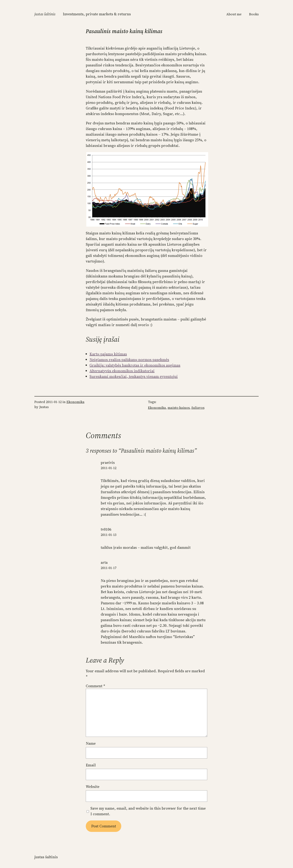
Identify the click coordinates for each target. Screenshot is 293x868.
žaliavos (198, 408)
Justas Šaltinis (45, 14)
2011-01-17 (109, 568)
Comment (95, 686)
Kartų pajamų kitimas (108, 354)
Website (93, 787)
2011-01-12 (109, 468)
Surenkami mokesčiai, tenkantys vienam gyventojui (134, 376)
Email (91, 765)
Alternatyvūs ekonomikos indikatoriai (122, 371)
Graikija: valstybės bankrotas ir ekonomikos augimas (135, 365)
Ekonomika (75, 402)
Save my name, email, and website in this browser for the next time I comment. (148, 811)
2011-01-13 (109, 535)
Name (91, 743)
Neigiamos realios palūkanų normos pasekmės (129, 360)
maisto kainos (179, 408)
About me (234, 14)
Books (254, 14)
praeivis (108, 463)
